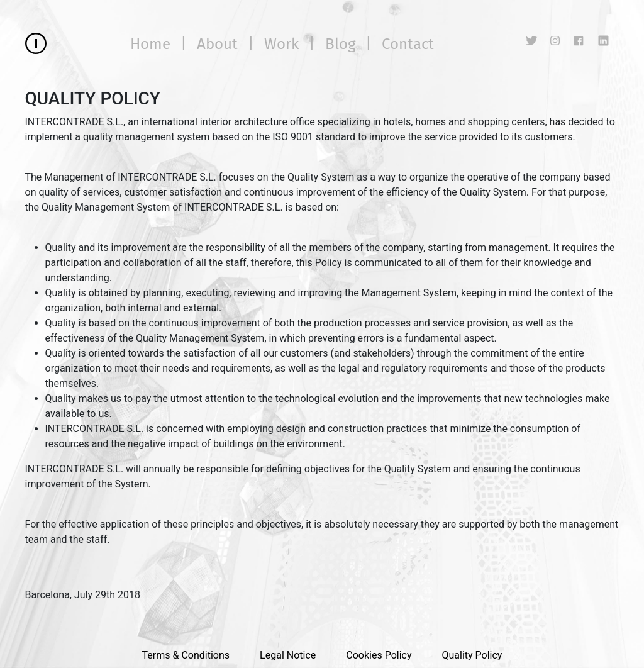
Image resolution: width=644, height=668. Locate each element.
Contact (408, 44)
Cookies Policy (379, 655)
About (217, 44)
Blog (340, 44)
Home (150, 44)
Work (281, 44)
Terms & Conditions (186, 655)
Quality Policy (472, 655)
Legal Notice (288, 655)
